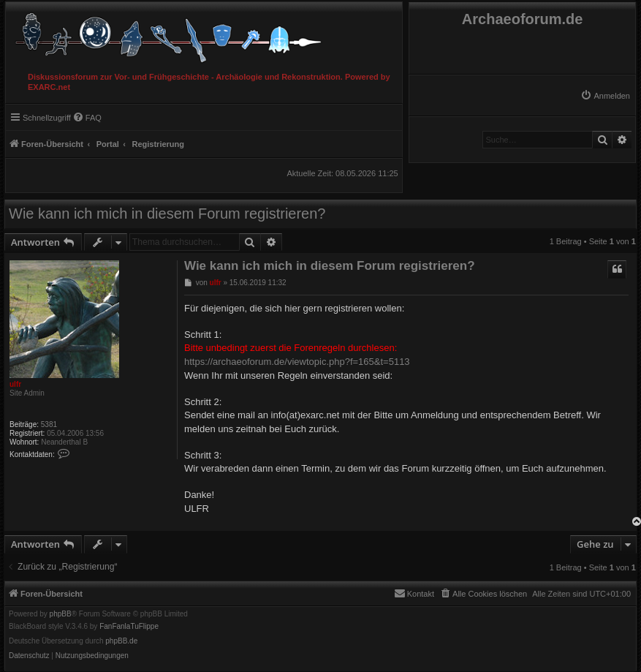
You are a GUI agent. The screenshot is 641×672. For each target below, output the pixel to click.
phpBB (61, 614)
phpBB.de (121, 641)
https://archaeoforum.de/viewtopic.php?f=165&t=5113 (297, 362)
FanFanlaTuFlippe (129, 627)
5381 (49, 424)
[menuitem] (605, 96)
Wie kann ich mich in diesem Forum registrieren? (167, 214)
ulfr (15, 384)
